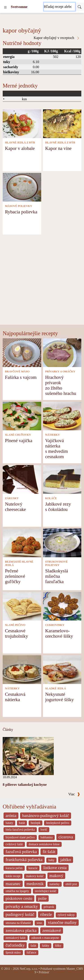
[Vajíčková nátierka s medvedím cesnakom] (62, 416)
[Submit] (80, 7)
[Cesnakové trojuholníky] (22, 606)
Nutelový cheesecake (15, 507)
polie (42, 898)
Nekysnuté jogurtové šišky (60, 697)
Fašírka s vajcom (21, 377)
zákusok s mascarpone (45, 938)
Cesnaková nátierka (15, 697)
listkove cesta (55, 868)
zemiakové (52, 930)
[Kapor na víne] (62, 123)
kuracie (33, 868)
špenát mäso (13, 952)
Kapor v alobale (20, 148)
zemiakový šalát (16, 938)
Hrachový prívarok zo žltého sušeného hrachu (61, 385)
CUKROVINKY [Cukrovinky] (55, 625)
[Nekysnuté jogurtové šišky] (62, 669)
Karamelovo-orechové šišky (59, 633)
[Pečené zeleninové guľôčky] (22, 542)
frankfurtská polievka (24, 860)
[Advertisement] (42, 281)
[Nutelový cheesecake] (22, 479)
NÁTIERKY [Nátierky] (53, 435)
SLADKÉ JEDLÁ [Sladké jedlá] (56, 688)
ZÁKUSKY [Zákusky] (12, 498)
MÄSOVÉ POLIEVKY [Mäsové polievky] (18, 206)
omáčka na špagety (17, 891)
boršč (44, 830)
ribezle (46, 914)
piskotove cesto (19, 898)
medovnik (35, 884)
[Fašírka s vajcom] (22, 352)
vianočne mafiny (62, 922)
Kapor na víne (58, 148)
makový (56, 876)
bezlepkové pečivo (58, 823)
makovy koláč (35, 876)
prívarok (49, 907)
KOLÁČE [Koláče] (51, 498)
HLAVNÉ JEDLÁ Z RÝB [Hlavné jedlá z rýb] (20, 143)
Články (8, 730)
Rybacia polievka (21, 212)
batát (22, 823)
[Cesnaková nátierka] (22, 669)
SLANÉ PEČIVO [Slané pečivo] (15, 625)
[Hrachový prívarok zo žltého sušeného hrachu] (62, 352)
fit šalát (49, 852)
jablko (66, 860)
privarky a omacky (22, 906)
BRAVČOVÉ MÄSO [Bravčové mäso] (17, 372)
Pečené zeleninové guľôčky (15, 576)
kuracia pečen (14, 868)
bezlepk (36, 823)
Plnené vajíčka (19, 440)
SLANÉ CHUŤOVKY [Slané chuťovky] (18, 435)
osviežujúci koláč (46, 891)
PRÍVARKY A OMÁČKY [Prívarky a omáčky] (60, 372)
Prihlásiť (44, 972)
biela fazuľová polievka (20, 830)
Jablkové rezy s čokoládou (58, 507)
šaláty (45, 946)
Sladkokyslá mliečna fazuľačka (57, 576)
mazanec (13, 884)
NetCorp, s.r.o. (29, 969)
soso (39, 923)
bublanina (47, 837)
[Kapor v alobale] (22, 123)
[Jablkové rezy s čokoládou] (62, 479)
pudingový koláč (20, 914)
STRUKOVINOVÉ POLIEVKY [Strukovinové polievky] (56, 563)
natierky (55, 884)
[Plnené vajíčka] (22, 416)
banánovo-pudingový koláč (46, 816)
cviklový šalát (14, 844)
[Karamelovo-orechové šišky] (62, 606)
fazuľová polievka (21, 852)
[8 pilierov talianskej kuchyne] (28, 756)
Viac (74, 794)
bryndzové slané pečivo (20, 837)
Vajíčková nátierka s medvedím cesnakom (57, 448)
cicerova (66, 837)
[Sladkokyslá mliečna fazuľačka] (62, 542)
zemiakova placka (21, 930)
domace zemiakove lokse (44, 844)
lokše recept (13, 876)
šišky (58, 946)
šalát (33, 946)
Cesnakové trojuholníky (16, 633)
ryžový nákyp (66, 915)
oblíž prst (71, 884)
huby (52, 860)
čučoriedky (15, 945)
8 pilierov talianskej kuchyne (25, 785)
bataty (9, 823)
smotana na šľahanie (18, 923)
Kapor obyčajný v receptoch (57, 38)
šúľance (31, 952)
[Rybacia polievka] (22, 187)
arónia (11, 816)
